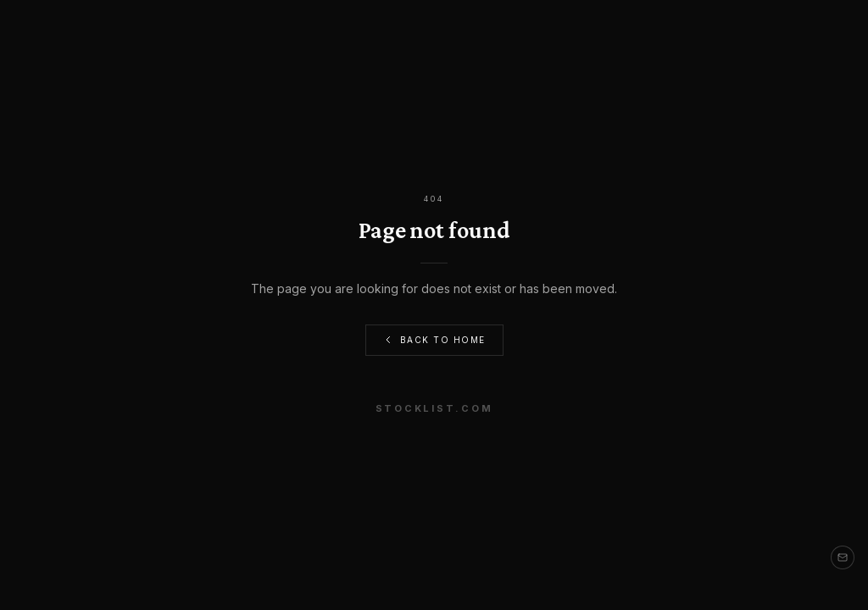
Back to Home (434, 340)
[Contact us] (843, 557)
